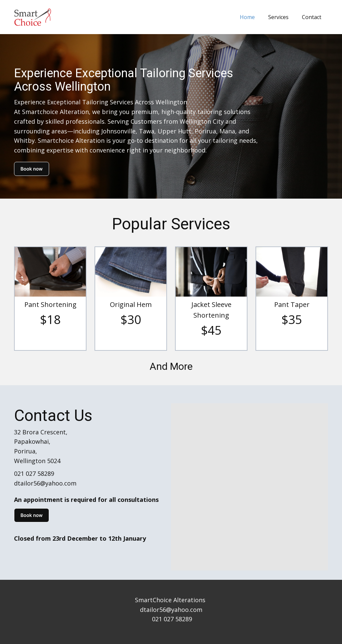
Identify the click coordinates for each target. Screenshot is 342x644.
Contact (312, 17)
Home (247, 17)
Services (278, 17)
